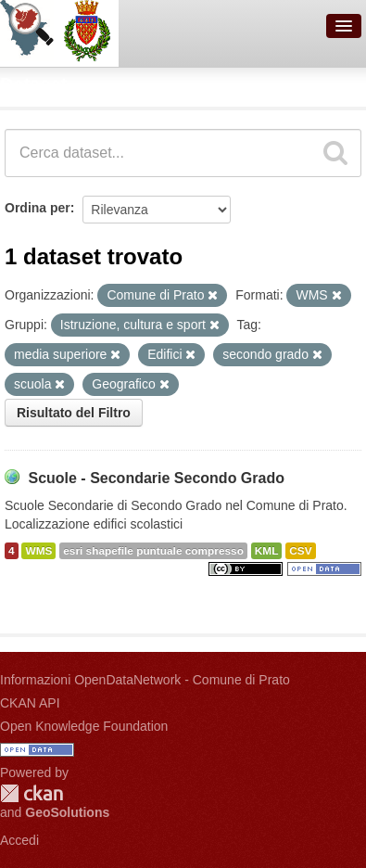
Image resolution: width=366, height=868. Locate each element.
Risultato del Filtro (74, 413)
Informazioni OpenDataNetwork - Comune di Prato (145, 680)
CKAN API (30, 703)
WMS (38, 551)
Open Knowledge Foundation (84, 726)
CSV (300, 551)
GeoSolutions (67, 812)
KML (267, 551)
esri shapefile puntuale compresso (153, 551)
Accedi (19, 840)
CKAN (32, 793)
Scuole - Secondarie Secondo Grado (156, 478)
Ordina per (38, 208)
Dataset (33, 84)
